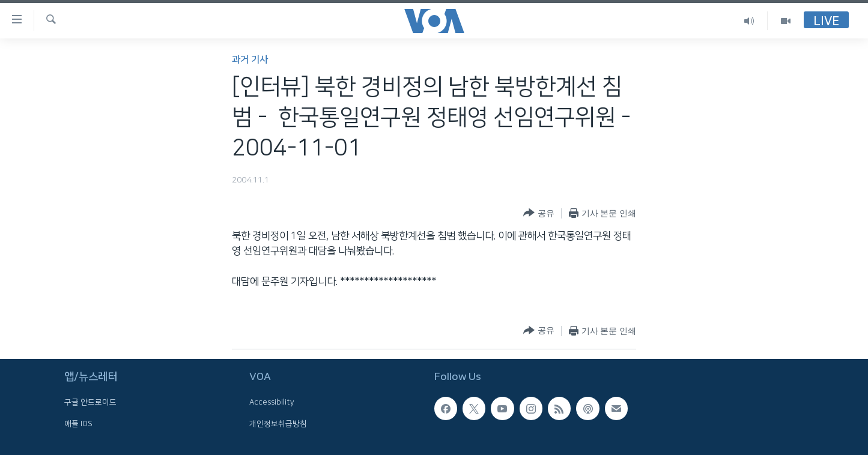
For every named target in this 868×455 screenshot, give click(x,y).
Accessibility (272, 402)
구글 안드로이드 (90, 402)
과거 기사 (250, 60)
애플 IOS (78, 423)
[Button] (539, 213)
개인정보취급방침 (278, 423)
